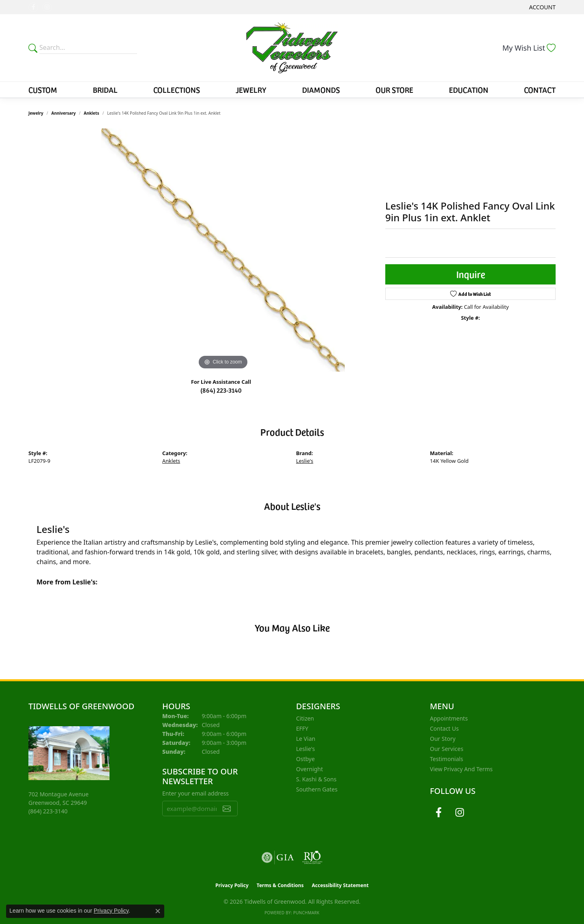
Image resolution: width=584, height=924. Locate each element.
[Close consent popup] (158, 911)
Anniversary (64, 113)
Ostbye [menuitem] (305, 759)
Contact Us (444, 728)
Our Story (443, 739)
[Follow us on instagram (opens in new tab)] (47, 7)
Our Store (394, 90)
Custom (43, 90)
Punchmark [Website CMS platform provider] (306, 913)
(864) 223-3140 (221, 390)
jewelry (36, 113)
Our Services (447, 749)
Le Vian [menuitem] (306, 739)
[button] (542, 7)
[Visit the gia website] (278, 858)
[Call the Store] (48, 811)
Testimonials (447, 759)
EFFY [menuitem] (302, 728)
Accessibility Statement (340, 885)
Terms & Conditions (280, 885)
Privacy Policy (232, 885)
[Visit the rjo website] (312, 858)
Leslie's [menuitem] (305, 749)
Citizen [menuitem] (305, 718)
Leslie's (305, 461)
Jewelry (251, 90)
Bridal (105, 90)
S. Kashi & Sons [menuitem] (316, 779)
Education (469, 90)
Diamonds (321, 90)
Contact (540, 90)
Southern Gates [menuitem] (317, 789)
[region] (223, 250)
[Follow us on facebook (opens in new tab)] (33, 7)
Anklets (92, 113)
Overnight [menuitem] (309, 769)
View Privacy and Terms (461, 769)
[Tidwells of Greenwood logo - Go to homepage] (292, 48)
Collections (177, 90)
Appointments (449, 718)
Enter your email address (195, 793)
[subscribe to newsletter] (227, 808)
